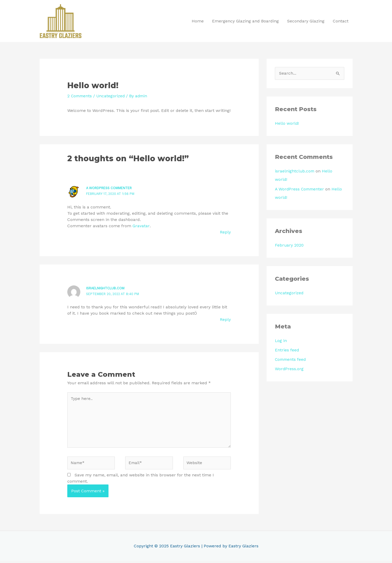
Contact (341, 21)
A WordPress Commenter (111, 188)
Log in (281, 341)
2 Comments (80, 96)
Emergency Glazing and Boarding (245, 21)
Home (198, 21)
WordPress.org (289, 369)
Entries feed (287, 350)
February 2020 (290, 245)
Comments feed (291, 360)
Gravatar (141, 226)
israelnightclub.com (107, 288)
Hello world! (287, 124)
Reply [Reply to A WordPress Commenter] (225, 232)
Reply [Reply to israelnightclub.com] (225, 319)
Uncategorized (112, 96)
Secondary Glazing (306, 21)
